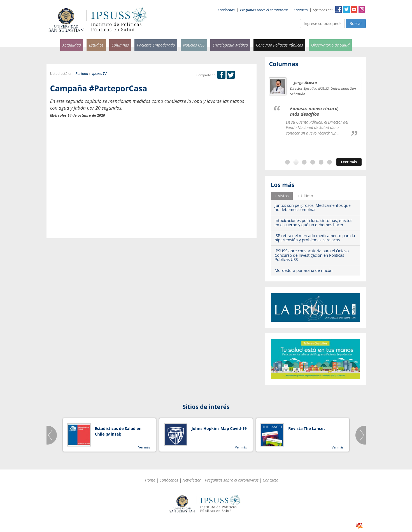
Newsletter (191, 480)
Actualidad (72, 45)
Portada (82, 74)
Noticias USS (194, 45)
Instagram (362, 9)
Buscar (356, 23)
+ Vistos (282, 196)
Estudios (96, 45)
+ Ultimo (305, 196)
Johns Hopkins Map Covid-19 (219, 428)
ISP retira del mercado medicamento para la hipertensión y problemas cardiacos (315, 238)
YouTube (354, 9)
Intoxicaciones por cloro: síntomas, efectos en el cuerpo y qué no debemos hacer (314, 223)
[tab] (282, 196)
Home (150, 480)
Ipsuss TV (99, 74)
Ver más (144, 447)
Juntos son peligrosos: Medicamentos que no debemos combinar (313, 207)
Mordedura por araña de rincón (304, 270)
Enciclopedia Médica (230, 45)
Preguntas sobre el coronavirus (264, 10)
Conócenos (226, 10)
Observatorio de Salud (330, 45)
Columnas (120, 45)
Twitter (346, 9)
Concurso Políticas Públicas (280, 45)
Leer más (349, 162)
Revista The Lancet (307, 428)
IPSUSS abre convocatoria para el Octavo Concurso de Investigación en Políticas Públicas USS (312, 255)
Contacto (301, 10)
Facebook (339, 9)
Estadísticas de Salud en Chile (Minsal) (118, 431)
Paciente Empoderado (156, 45)
